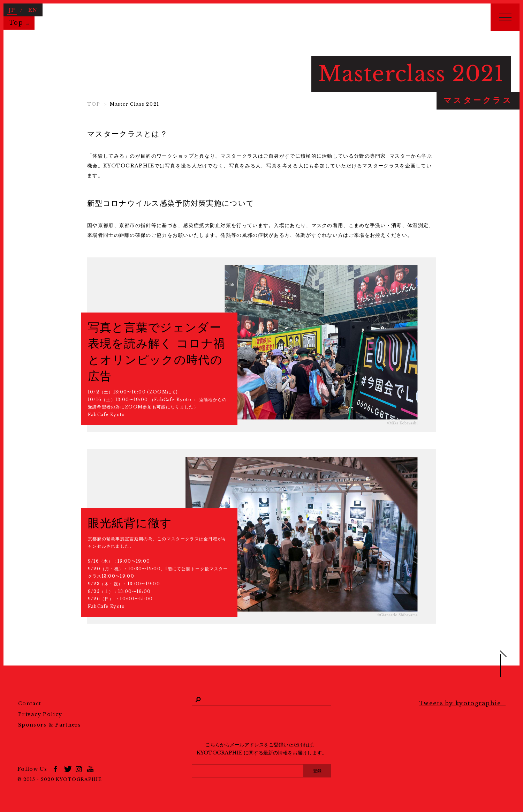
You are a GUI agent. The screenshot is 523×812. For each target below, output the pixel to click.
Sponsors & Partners (50, 725)
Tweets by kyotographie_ (462, 703)
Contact (30, 704)
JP (12, 9)
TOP (94, 104)
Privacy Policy (40, 714)
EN (33, 9)
